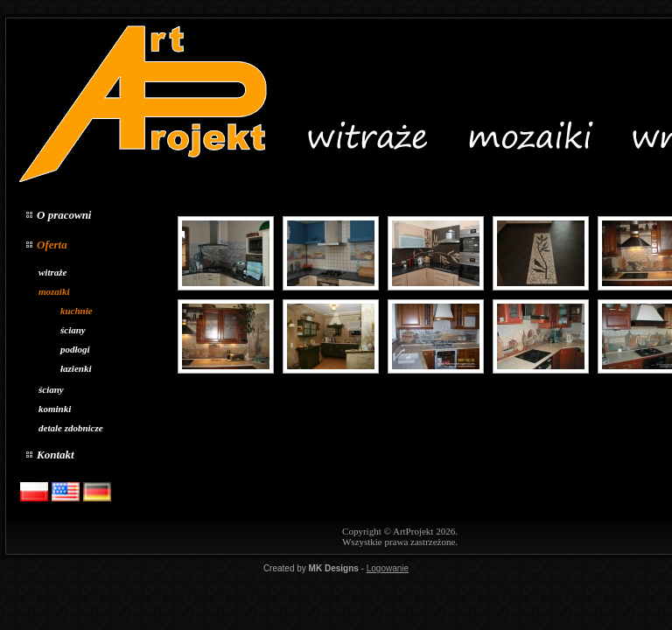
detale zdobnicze (71, 428)
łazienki (76, 368)
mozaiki (54, 291)
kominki (55, 409)
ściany (73, 330)
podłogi (75, 349)
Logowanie (388, 568)
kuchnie (77, 311)
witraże (52, 272)
